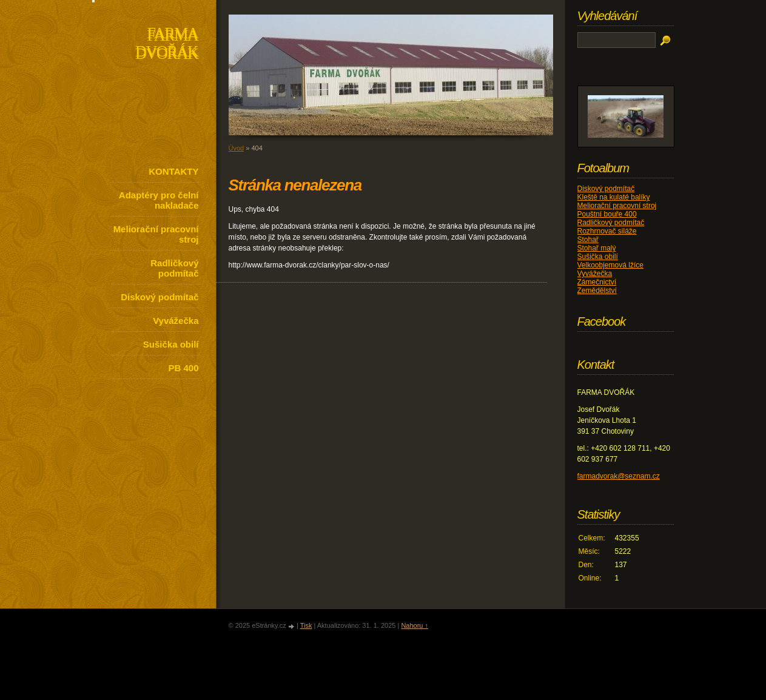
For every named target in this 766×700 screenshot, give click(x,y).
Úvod (237, 148)
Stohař (588, 240)
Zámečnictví (597, 282)
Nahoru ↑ (415, 625)
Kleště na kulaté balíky (614, 197)
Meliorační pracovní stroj (156, 234)
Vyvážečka (176, 321)
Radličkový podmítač (174, 268)
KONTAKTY (173, 171)
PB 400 (183, 368)
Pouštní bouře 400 (607, 214)
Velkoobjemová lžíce (610, 265)
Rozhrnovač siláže (607, 231)
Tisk (306, 625)
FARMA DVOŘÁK (166, 45)
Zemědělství (597, 291)
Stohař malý (597, 248)
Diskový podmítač (160, 297)
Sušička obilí (171, 344)
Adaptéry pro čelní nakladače (159, 200)
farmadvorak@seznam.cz (619, 476)
